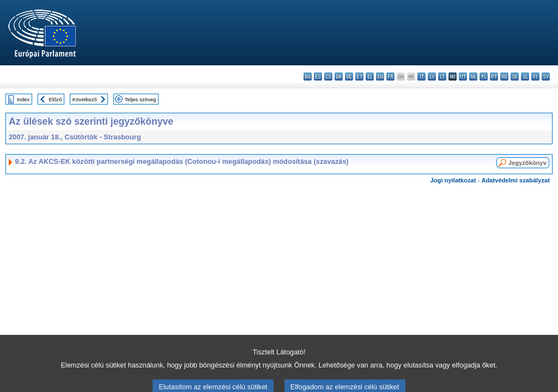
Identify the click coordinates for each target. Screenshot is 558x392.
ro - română (504, 76)
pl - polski (484, 76)
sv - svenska (546, 76)
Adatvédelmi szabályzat (515, 180)
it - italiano (421, 76)
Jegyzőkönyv (527, 163)
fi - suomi (535, 76)
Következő (85, 99)
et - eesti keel (359, 76)
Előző (56, 99)
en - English (380, 76)
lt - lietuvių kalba (442, 76)
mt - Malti (463, 76)
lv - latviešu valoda (432, 76)
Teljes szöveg (141, 99)
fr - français (390, 76)
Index (23, 99)
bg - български (308, 76)
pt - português (494, 76)
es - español (318, 76)
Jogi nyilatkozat (453, 180)
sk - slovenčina (515, 76)
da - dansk (339, 76)
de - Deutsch (349, 76)
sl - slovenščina (525, 76)
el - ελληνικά (370, 76)
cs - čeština (328, 76)
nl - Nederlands (473, 76)
